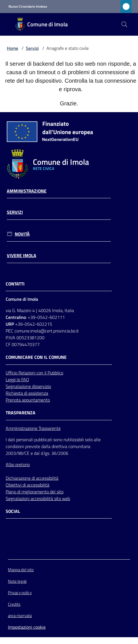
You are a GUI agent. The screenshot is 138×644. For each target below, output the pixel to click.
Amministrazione (27, 191)
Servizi (32, 48)
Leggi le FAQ (17, 379)
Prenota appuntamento (28, 400)
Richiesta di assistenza (27, 393)
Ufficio (12, 373)
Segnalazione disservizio (28, 386)
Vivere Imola (22, 256)
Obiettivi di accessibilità (27, 485)
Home (12, 48)
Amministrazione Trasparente (33, 428)
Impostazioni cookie (27, 627)
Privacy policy (20, 593)
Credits (14, 604)
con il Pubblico (50, 373)
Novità (22, 234)
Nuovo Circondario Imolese (28, 7)
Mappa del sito (21, 570)
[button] (124, 24)
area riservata (20, 616)
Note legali (17, 581)
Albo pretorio (18, 464)
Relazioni (27, 373)
